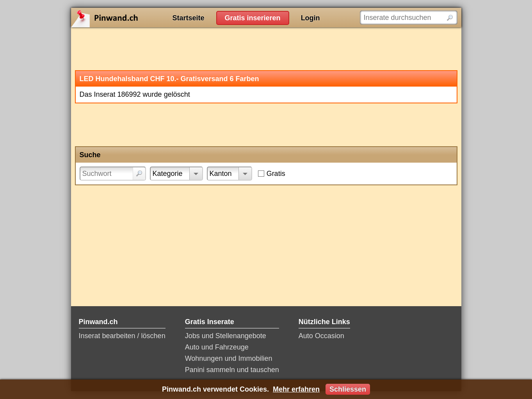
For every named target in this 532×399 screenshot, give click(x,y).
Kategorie (168, 174)
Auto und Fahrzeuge (217, 347)
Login (310, 18)
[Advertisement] (266, 49)
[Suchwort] (113, 174)
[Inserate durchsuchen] (409, 18)
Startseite (189, 18)
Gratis (276, 174)
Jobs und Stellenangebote (226, 336)
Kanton (221, 174)
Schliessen (348, 389)
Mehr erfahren (296, 389)
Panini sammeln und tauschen (232, 370)
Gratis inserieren (253, 18)
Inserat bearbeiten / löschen (122, 336)
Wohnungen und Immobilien (229, 358)
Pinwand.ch (130, 18)
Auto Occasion (321, 336)
